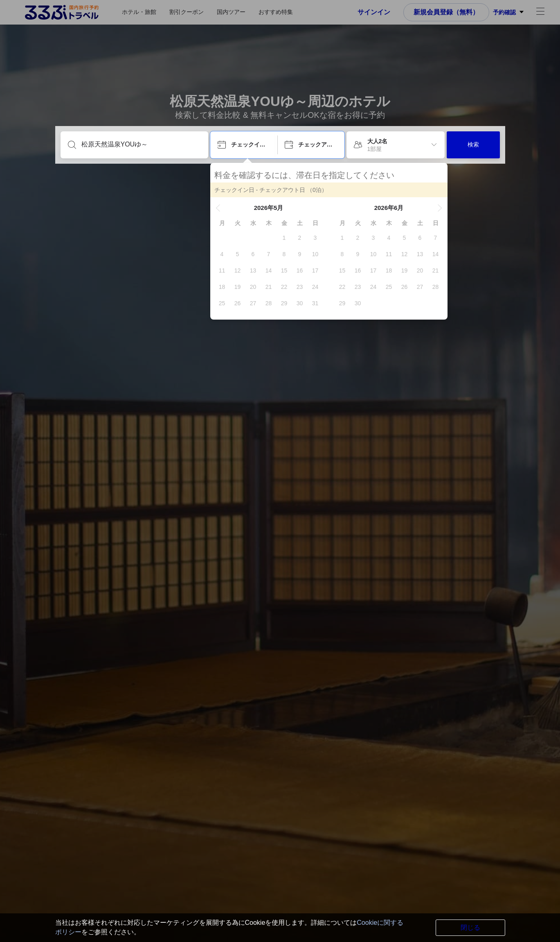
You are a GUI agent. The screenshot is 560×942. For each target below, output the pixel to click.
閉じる (470, 927)
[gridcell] (284, 238)
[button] (218, 208)
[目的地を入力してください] (141, 144)
